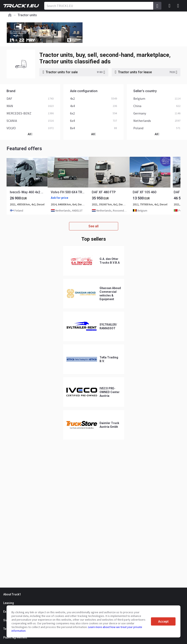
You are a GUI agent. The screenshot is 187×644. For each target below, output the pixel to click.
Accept (163, 622)
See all (93, 226)
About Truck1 (12, 594)
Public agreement (15, 637)
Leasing (9, 603)
